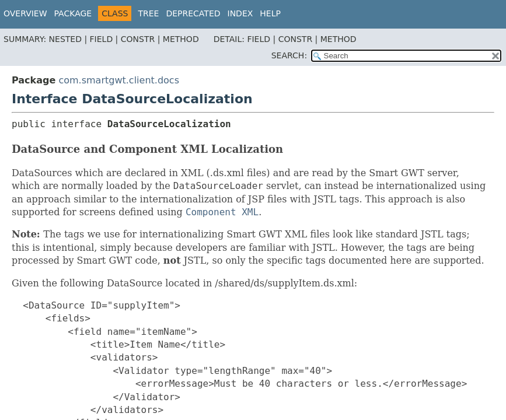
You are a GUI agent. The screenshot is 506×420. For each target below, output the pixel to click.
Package (73, 13)
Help (270, 13)
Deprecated (193, 13)
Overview (25, 13)
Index (240, 13)
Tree (148, 13)
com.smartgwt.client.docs (119, 80)
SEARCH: (289, 55)
